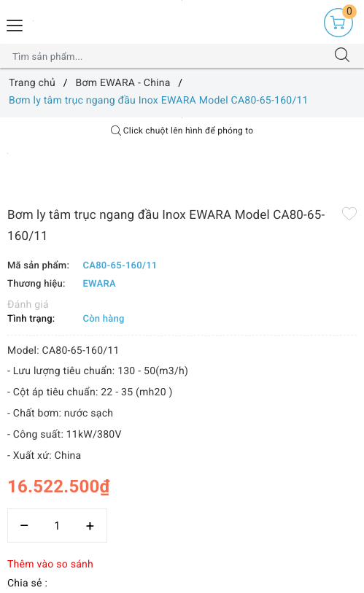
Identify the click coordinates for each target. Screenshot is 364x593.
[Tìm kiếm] (342, 56)
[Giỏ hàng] (338, 23)
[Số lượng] (57, 526)
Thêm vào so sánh (50, 565)
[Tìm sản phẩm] (168, 56)
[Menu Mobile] (15, 24)
